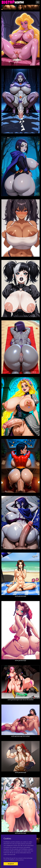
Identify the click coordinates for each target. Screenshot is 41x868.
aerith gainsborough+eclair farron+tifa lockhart (20, 700)
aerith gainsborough (20, 596)
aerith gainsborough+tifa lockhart (21, 736)
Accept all (11, 864)
